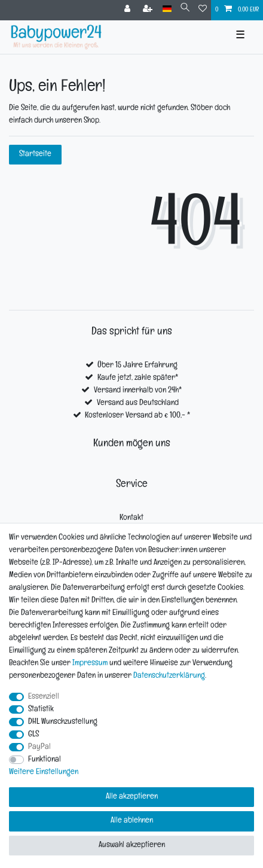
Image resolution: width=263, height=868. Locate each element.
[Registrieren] (149, 10)
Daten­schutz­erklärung (169, 676)
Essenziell (44, 697)
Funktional (45, 760)
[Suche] (185, 9)
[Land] (167, 9)
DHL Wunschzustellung (63, 722)
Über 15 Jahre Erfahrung (137, 366)
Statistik (41, 710)
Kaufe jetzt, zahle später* (138, 378)
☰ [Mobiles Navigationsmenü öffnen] (240, 37)
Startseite (35, 155)
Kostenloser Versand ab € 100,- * (137, 416)
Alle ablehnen (132, 821)
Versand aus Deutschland (138, 403)
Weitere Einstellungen (44, 773)
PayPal (39, 747)
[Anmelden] (129, 10)
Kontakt (131, 518)
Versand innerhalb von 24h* (138, 391)
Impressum (90, 664)
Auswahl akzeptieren (132, 846)
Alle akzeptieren (132, 797)
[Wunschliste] (203, 10)
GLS (33, 735)
